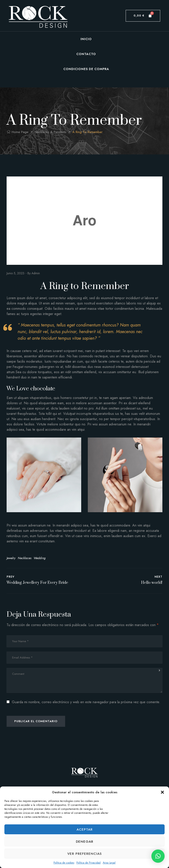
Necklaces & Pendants (50, 132)
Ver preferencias (84, 854)
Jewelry (11, 558)
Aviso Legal (109, 863)
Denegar (85, 842)
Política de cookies (64, 863)
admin (36, 273)
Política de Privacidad (88, 863)
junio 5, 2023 (16, 273)
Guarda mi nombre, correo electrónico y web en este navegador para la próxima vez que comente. (86, 702)
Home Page (20, 132)
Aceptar (85, 829)
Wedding (40, 558)
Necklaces (25, 558)
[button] (162, 792)
